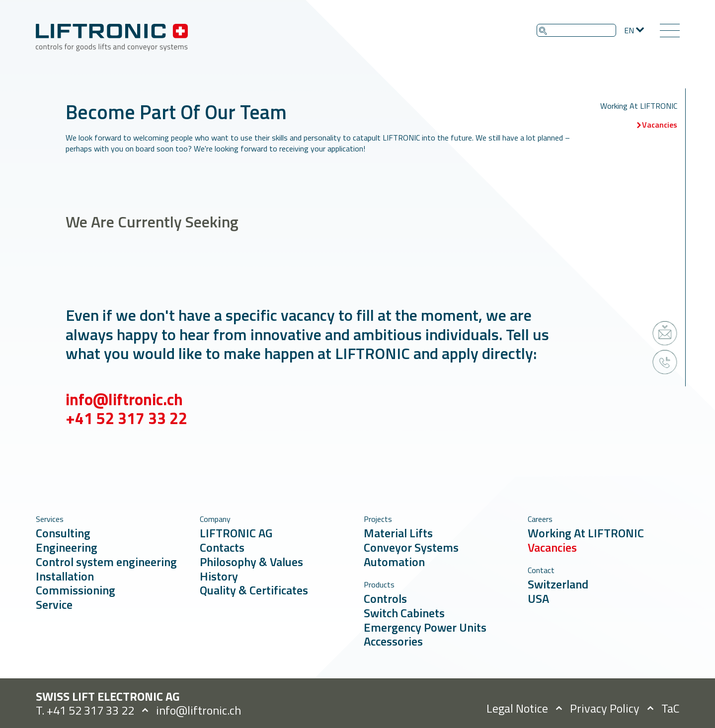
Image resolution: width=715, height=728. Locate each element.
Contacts (222, 547)
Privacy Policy (605, 708)
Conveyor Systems (411, 547)
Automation (394, 562)
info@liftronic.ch (124, 411)
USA (538, 598)
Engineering (67, 547)
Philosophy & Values (251, 562)
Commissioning (76, 590)
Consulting (63, 533)
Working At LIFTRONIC (639, 106)
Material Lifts (398, 533)
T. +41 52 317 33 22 (85, 710)
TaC (671, 708)
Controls (385, 598)
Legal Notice (517, 708)
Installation (65, 576)
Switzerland (558, 584)
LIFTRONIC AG (236, 533)
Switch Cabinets (404, 613)
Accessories (393, 641)
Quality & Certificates (254, 590)
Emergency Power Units (425, 627)
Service (54, 604)
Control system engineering (106, 562)
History (219, 576)
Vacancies (660, 125)
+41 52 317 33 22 (126, 430)
